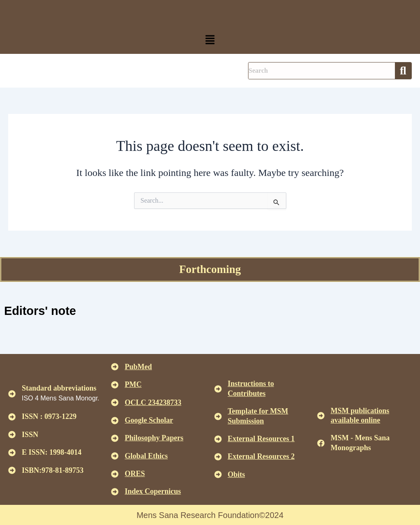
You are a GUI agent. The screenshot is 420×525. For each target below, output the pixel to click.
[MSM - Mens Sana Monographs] (321, 443)
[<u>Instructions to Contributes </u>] (218, 389)
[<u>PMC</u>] (115, 384)
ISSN (30, 434)
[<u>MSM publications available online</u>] (321, 415)
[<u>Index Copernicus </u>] (115, 492)
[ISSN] (12, 435)
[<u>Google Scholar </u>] (115, 420)
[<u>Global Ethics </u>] (115, 456)
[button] (210, 40)
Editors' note (42, 311)
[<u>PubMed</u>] (115, 367)
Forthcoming (210, 269)
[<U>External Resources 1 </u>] (218, 439)
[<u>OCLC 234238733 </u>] (115, 402)
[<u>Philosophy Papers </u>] (115, 438)
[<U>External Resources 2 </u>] (218, 457)
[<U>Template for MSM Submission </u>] (218, 416)
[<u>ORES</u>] (115, 474)
